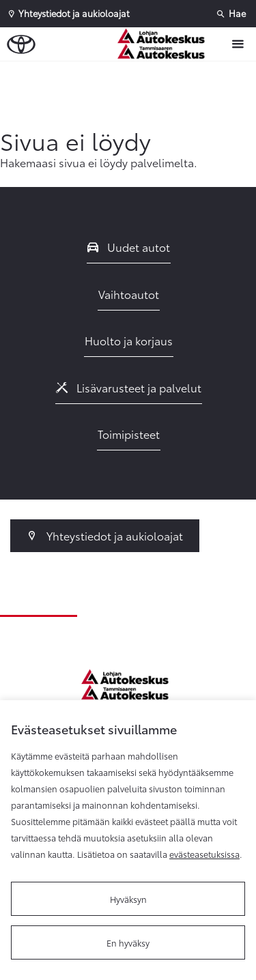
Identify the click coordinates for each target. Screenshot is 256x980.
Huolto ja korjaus (129, 340)
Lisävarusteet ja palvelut (129, 387)
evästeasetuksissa (204, 854)
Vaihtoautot (129, 294)
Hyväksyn (128, 899)
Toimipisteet (129, 434)
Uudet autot (129, 247)
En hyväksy (128, 942)
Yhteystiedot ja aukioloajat (105, 535)
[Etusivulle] (168, 44)
